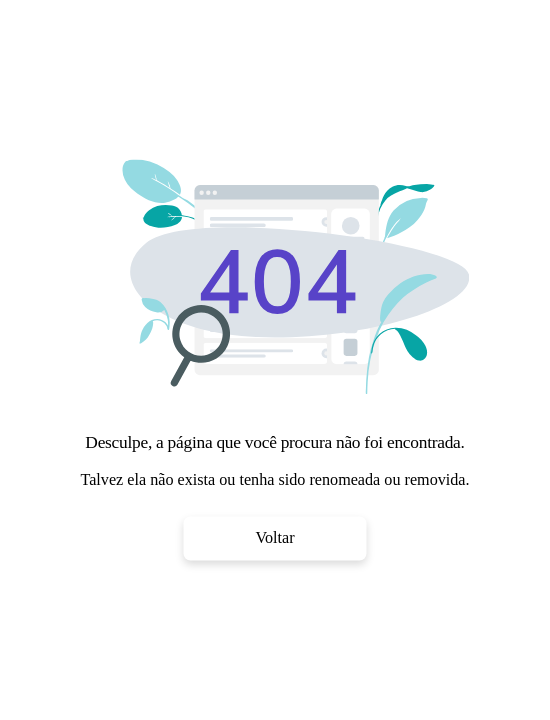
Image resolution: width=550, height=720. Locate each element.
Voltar (274, 538)
